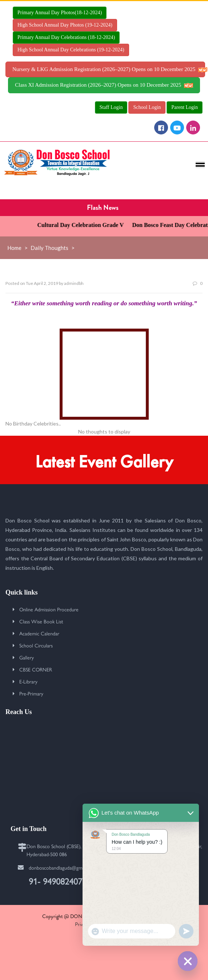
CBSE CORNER (36, 669)
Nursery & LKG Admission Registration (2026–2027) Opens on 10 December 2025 (109, 69)
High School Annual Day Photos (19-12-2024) (65, 25)
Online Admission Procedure (49, 609)
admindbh (74, 283)
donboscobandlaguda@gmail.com (63, 867)
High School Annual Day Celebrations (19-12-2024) (71, 50)
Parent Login (185, 107)
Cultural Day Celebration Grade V (84, 225)
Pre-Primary (31, 693)
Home (14, 248)
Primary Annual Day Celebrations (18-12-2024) (66, 37)
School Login (147, 107)
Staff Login (111, 107)
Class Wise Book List (41, 621)
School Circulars (36, 645)
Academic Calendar (39, 633)
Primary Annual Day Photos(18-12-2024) (60, 13)
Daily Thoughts (49, 248)
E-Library (28, 681)
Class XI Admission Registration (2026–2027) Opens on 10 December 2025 (104, 85)
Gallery (27, 657)
